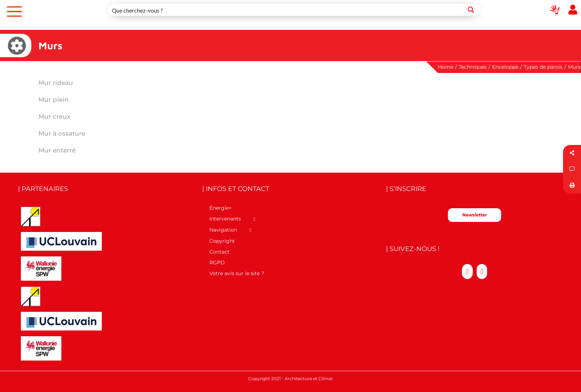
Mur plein (54, 100)
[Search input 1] (285, 10)
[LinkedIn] (482, 272)
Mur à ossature (62, 133)
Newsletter (475, 215)
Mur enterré (57, 150)
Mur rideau (56, 83)
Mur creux (54, 117)
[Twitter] (467, 272)
